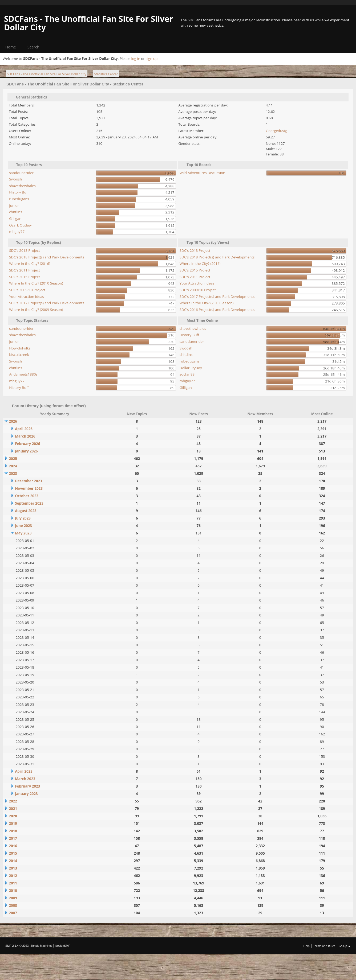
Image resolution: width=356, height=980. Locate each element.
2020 (13, 816)
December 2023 (29, 481)
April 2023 (24, 771)
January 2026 (26, 451)
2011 (13, 883)
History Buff (19, 192)
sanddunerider (21, 173)
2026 (13, 421)
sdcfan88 (187, 374)
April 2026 (24, 429)
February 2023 (27, 786)
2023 (13, 473)
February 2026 (27, 444)
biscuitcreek (19, 355)
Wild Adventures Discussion (202, 173)
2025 (13, 459)
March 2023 (25, 779)
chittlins (16, 212)
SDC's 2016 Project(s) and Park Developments (217, 310)
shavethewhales (22, 186)
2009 (13, 898)
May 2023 (23, 533)
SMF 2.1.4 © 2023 (17, 946)
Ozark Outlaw (20, 225)
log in (136, 59)
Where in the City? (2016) (30, 263)
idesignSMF (62, 946)
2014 (13, 861)
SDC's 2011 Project (25, 270)
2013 (13, 868)
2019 (13, 823)
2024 (13, 466)
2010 (13, 891)
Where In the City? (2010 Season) (36, 283)
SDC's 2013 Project (25, 250)
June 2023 (23, 526)
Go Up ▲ (345, 946)
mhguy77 (17, 232)
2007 (13, 913)
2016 (13, 846)
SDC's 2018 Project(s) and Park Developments (47, 257)
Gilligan (15, 219)
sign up (151, 59)
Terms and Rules (324, 946)
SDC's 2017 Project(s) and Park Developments (47, 303)
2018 (13, 831)
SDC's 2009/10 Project (27, 290)
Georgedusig (276, 131)
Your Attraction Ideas (27, 297)
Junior (14, 205)
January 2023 (26, 794)
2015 (13, 853)
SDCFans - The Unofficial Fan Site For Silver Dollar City (88, 23)
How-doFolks (20, 348)
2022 (13, 801)
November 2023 (29, 488)
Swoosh (15, 179)
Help (306, 946)
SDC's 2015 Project (25, 277)
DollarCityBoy (191, 368)
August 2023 (26, 511)
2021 (13, 809)
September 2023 (29, 503)
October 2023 (27, 496)
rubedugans (19, 199)
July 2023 (23, 518)
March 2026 (25, 436)
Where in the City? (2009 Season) (36, 310)
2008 (13, 905)
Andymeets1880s (23, 374)
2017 (13, 838)
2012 (13, 876)
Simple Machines (41, 946)
